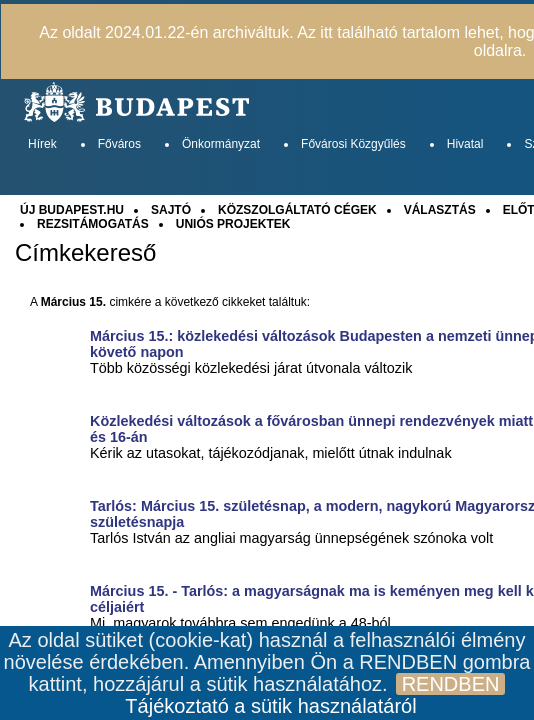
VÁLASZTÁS (440, 210)
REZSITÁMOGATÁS (93, 224)
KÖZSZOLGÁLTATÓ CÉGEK (297, 210)
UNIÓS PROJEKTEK (233, 224)
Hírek (42, 144)
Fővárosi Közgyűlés (353, 144)
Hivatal (465, 144)
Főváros (119, 144)
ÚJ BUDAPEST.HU (72, 210)
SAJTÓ (171, 210)
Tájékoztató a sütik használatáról (270, 706)
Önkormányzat (221, 144)
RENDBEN (451, 684)
